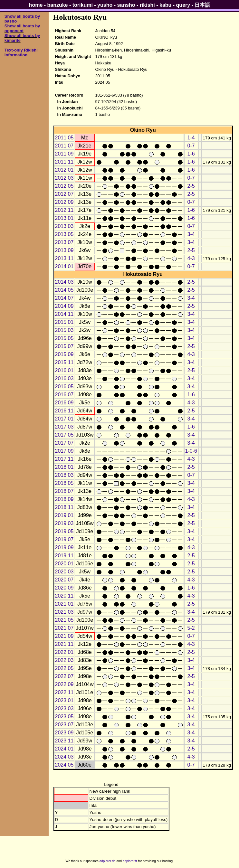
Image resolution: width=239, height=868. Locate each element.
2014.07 (64, 298)
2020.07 (64, 580)
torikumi (83, 5)
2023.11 (64, 741)
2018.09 (64, 499)
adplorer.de (108, 861)
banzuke (58, 5)
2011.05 (64, 138)
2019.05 (64, 531)
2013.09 (64, 250)
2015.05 (64, 338)
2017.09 (64, 451)
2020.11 (64, 596)
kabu (165, 5)
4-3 (191, 258)
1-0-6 (191, 451)
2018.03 (64, 475)
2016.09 (64, 403)
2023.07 (64, 725)
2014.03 (64, 282)
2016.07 (64, 395)
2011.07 (64, 146)
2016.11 (64, 411)
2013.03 (64, 226)
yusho (105, 5)
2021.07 (64, 628)
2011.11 (64, 162)
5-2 (191, 628)
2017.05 (64, 435)
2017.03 (64, 427)
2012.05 (64, 186)
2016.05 (64, 387)
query (183, 5)
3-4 (191, 234)
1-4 (191, 138)
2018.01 (64, 467)
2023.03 (64, 708)
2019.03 (64, 523)
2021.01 (64, 604)
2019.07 (64, 539)
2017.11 (64, 459)
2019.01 (64, 515)
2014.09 (64, 306)
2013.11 (64, 258)
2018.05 (64, 483)
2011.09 (64, 154)
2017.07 (64, 443)
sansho (126, 5)
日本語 (202, 5)
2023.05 (64, 717)
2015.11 (64, 362)
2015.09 (64, 354)
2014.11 (64, 314)
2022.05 (64, 668)
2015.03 (64, 330)
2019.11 (64, 556)
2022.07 (64, 676)
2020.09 (64, 588)
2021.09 (64, 636)
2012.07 (64, 194)
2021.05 (64, 620)
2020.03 (64, 572)
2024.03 (64, 757)
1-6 (191, 154)
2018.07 (64, 491)
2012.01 (64, 170)
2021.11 (64, 644)
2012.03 (64, 178)
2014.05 (64, 290)
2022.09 (64, 684)
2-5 (191, 186)
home (36, 5)
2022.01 (64, 652)
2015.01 (64, 322)
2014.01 (64, 266)
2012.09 (64, 202)
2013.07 (64, 242)
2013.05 (64, 234)
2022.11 (64, 692)
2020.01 (64, 564)
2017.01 (64, 419)
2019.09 (64, 547)
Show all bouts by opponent (22, 28)
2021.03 (64, 612)
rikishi (147, 5)
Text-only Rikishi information (21, 52)
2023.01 (64, 700)
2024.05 (64, 765)
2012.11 (64, 210)
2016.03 (64, 378)
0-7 (191, 146)
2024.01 (64, 749)
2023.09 (64, 733)
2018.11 (64, 507)
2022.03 (64, 660)
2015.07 (64, 346)
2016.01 (64, 370)
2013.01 (64, 218)
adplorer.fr (130, 861)
